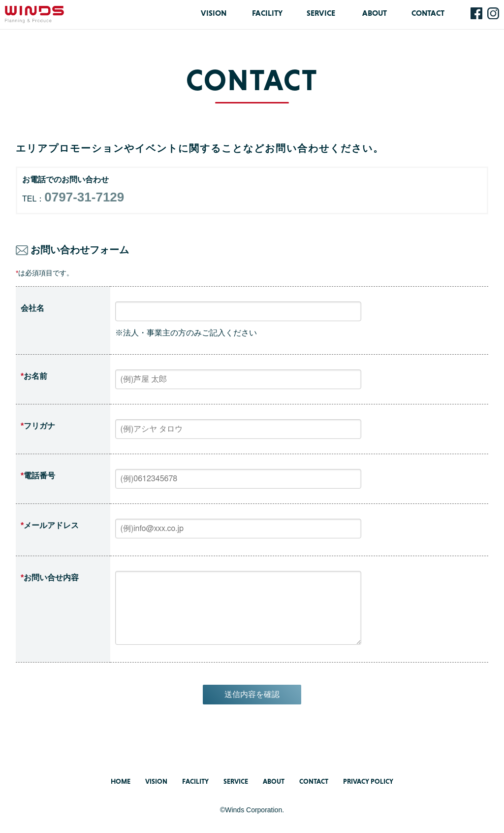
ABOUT (375, 13)
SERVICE (321, 13)
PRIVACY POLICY (368, 781)
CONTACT (428, 13)
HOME (121, 781)
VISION (214, 13)
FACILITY (267, 13)
